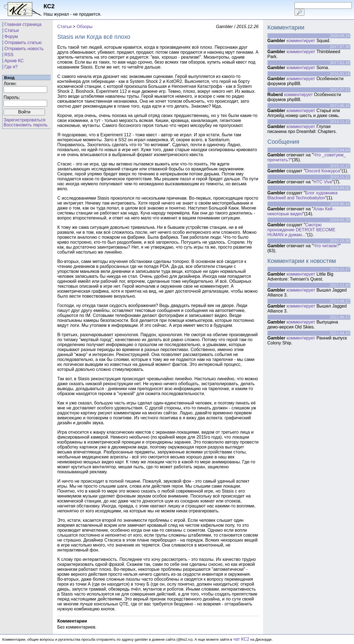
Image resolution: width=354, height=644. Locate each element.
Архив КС (14, 61)
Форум (11, 36)
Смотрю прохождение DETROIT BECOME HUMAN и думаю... (302, 230)
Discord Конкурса (323, 171)
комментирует (301, 41)
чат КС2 (241, 639)
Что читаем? (326, 246)
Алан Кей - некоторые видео (301, 211)
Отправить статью (23, 43)
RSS (9, 55)
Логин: (10, 84)
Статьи (12, 30)
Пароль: (12, 97)
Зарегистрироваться (24, 120)
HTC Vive (323, 182)
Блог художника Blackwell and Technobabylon (303, 195)
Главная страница (23, 24)
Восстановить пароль (26, 125)
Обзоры (85, 27)
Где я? (11, 67)
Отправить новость (24, 49)
